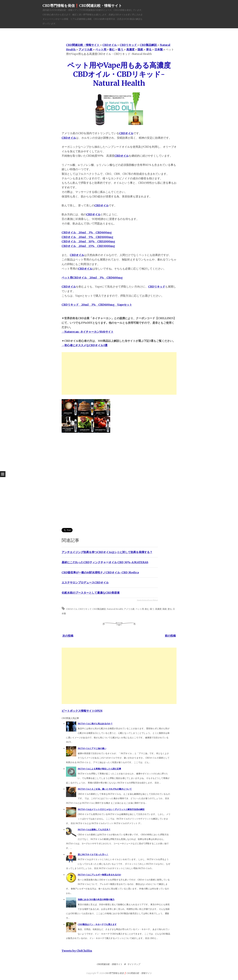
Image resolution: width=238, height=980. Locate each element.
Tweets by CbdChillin (77, 951)
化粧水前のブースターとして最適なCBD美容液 (91, 593)
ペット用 (140, 609)
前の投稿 (170, 636)
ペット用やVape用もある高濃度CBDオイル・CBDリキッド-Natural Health (119, 74)
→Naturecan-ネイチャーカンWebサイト (88, 332)
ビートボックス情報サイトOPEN (82, 711)
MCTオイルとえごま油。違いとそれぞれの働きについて (105, 789)
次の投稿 (68, 636)
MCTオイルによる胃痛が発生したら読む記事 (99, 769)
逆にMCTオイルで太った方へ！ (93, 854)
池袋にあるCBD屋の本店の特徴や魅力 (96, 899)
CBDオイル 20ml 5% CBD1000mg (87, 237)
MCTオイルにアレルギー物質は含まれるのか (99, 875)
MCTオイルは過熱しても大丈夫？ (94, 830)
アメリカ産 (129, 609)
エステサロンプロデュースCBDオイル (85, 582)
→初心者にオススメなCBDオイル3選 (85, 345)
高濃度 (158, 609)
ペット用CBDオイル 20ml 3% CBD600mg (92, 278)
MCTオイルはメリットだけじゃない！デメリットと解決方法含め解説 (111, 809)
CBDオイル (126, 133)
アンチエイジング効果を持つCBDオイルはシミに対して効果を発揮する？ (107, 552)
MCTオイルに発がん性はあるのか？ (95, 724)
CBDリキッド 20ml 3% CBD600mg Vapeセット (97, 305)
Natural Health (115, 609)
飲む (147, 609)
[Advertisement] (119, 373)
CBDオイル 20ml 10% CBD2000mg (88, 241)
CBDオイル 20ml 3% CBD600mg (87, 232)
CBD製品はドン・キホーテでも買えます (97, 924)
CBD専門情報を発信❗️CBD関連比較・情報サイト (82, 6)
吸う (152, 609)
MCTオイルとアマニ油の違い (92, 748)
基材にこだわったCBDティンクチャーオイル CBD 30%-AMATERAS (105, 562)
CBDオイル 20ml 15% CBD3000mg (88, 246)
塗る (170, 609)
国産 (165, 609)
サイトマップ (134, 964)
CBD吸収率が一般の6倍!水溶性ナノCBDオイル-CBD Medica (100, 572)
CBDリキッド (157, 287)
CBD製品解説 (99, 609)
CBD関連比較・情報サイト (110, 964)
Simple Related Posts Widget (147, 600)
